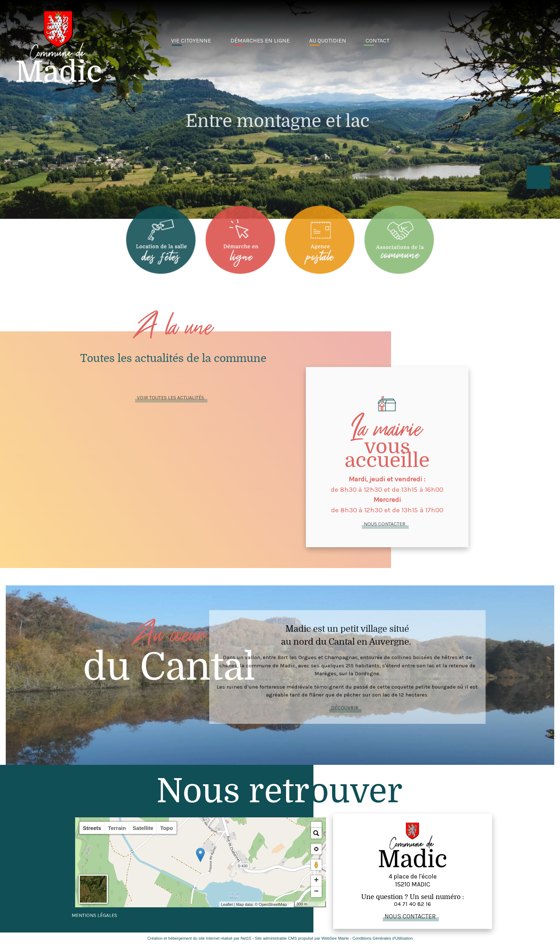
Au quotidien (328, 40)
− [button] (316, 892)
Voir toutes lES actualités (171, 398)
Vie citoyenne (191, 40)
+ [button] (316, 881)
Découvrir (345, 708)
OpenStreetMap (273, 904)
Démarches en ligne (260, 40)
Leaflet (227, 904)
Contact (377, 40)
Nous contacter (385, 524)
